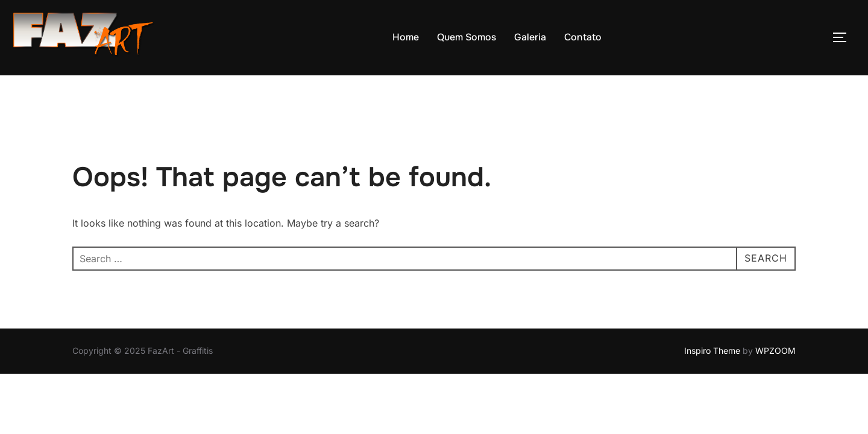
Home (406, 37)
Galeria (530, 37)
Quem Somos (467, 37)
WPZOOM (775, 323)
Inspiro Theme (712, 323)
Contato (583, 37)
